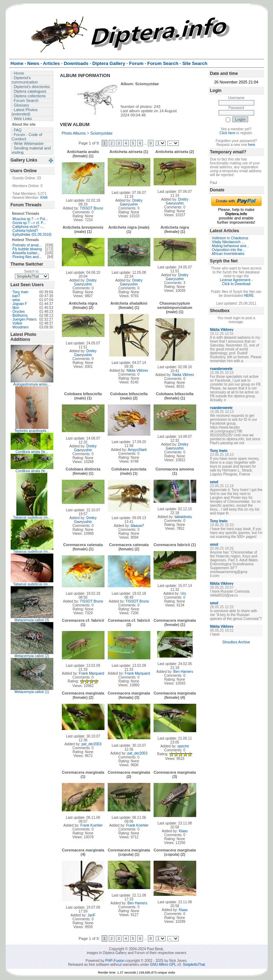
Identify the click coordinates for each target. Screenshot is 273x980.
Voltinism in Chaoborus (230, 238)
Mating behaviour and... (231, 246)
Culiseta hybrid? (25, 231)
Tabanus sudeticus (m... (32, 518)
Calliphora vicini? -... (28, 227)
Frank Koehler (92, 825)
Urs (183, 594)
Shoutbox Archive (236, 642)
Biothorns (20, 315)
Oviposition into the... (228, 250)
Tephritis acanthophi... (32, 431)
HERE (249, 296)
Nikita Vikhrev (137, 371)
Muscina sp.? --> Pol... (30, 219)
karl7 (16, 296)
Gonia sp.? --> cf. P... (29, 223)
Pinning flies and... (27, 257)
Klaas (183, 831)
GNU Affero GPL (163, 965)
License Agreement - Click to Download (236, 282)
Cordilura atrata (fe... (32, 452)
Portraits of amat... (27, 245)
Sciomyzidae (101, 133)
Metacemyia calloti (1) (32, 692)
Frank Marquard (92, 673)
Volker (17, 323)
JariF (91, 915)
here (252, 145)
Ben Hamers (183, 672)
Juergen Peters (25, 319)
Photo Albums (74, 133)
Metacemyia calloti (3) (32, 620)
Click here (227, 133)
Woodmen (20, 327)
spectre (183, 746)
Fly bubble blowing (27, 249)
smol (214, 482)
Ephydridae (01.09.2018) (32, 235)
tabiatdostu (183, 517)
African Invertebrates (228, 254)
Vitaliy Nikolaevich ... (228, 242)
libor (16, 308)
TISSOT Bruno (92, 208)
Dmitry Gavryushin (131, 202)
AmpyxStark (137, 450)
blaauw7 (137, 526)
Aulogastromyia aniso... (32, 384)
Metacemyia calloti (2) (32, 656)
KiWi (44, 198)
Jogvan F (20, 304)
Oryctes (18, 312)
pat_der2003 (91, 744)
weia (16, 300)
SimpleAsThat (194, 965)
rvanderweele (221, 369)
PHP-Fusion (115, 961)
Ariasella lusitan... (26, 253)
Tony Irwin (20, 292)
